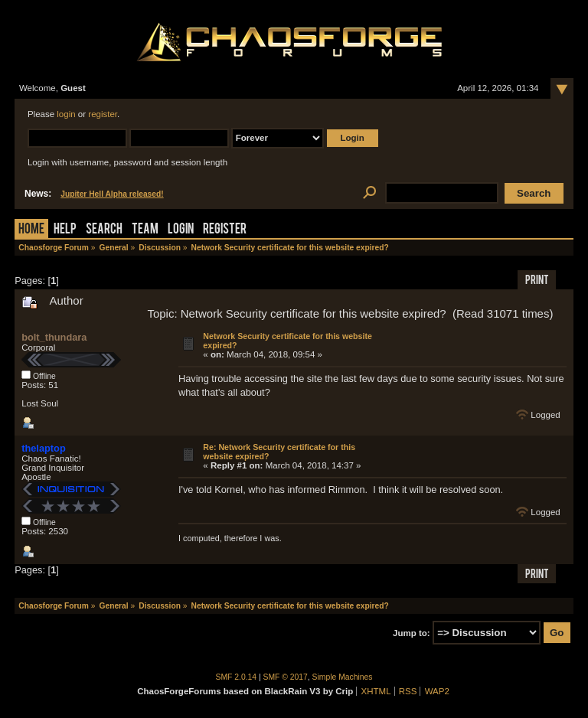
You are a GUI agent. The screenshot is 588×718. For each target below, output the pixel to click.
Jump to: (412, 633)
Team (145, 230)
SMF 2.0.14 (237, 677)
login (66, 114)
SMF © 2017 (286, 677)
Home (31, 230)
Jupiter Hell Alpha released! (112, 194)
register (103, 114)
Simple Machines (343, 677)
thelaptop (44, 448)
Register (225, 230)
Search (104, 230)
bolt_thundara (54, 337)
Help (65, 230)
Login (181, 230)
